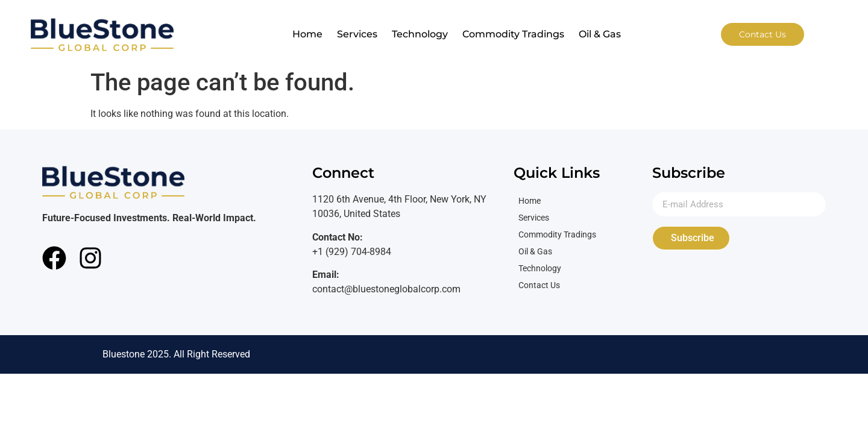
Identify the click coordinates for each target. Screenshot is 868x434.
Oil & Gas (600, 34)
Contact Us (539, 285)
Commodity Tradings (513, 34)
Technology (420, 34)
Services (357, 34)
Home (307, 34)
